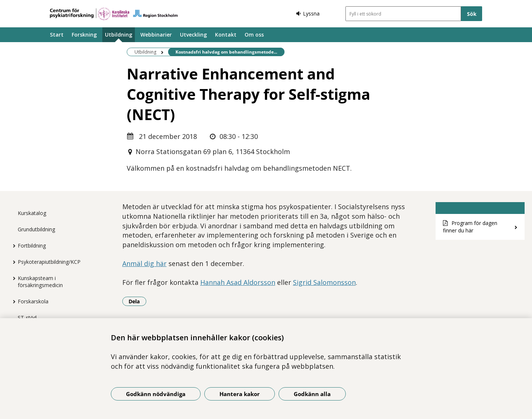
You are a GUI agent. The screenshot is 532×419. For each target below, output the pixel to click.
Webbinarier (156, 35)
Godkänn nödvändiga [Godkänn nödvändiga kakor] (156, 394)
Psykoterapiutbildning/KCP (49, 262)
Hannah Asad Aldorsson (238, 282)
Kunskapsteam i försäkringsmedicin (40, 282)
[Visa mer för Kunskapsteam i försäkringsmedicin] (12, 278)
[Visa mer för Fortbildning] (12, 246)
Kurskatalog (32, 213)
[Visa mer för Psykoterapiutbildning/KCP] (12, 262)
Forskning (84, 35)
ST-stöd (27, 318)
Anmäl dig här (144, 263)
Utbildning (119, 35)
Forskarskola (33, 301)
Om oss (254, 35)
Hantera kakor (240, 394)
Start (57, 35)
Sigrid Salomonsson (324, 282)
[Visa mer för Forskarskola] (12, 302)
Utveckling (193, 35)
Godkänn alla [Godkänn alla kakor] (312, 394)
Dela (137, 301)
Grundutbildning (36, 229)
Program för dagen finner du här (470, 227)
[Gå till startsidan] (114, 14)
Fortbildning (32, 246)
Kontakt (226, 35)
